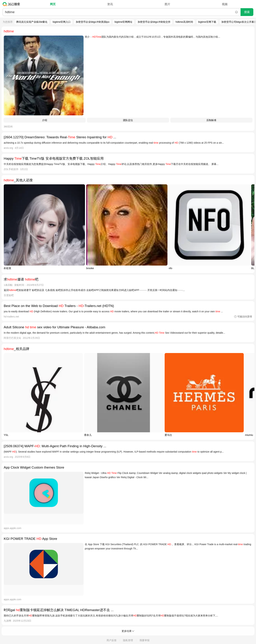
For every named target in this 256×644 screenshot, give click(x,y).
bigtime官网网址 (123, 22)
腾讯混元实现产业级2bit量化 (32, 22)
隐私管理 (128, 640)
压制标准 (211, 120)
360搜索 (12, 4)
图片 (167, 4)
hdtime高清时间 (184, 22)
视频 (225, 4)
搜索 (247, 12)
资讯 (110, 4)
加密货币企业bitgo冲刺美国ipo (93, 22)
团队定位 (128, 120)
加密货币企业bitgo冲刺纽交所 (154, 22)
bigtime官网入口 (62, 22)
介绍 (45, 120)
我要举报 (145, 640)
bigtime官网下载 (207, 22)
